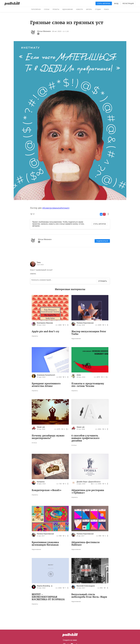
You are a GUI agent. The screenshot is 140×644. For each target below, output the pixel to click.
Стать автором (104, 3)
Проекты (56, 9)
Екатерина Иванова (45, 323)
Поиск (106, 9)
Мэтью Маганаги (44, 31)
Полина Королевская (85, 323)
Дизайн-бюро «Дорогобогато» (89, 482)
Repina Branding (43, 586)
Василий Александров (86, 586)
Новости (79, 9)
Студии (98, 9)
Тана (39, 262)
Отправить (103, 281)
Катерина (41, 482)
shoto (79, 375)
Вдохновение (68, 9)
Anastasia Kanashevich (46, 375)
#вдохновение (76, 339)
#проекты (35, 336)
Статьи (47, 9)
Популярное (36, 9)
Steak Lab (41, 427)
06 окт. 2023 (57, 31)
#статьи (34, 443)
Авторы (89, 9)
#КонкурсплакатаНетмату (56, 208)
